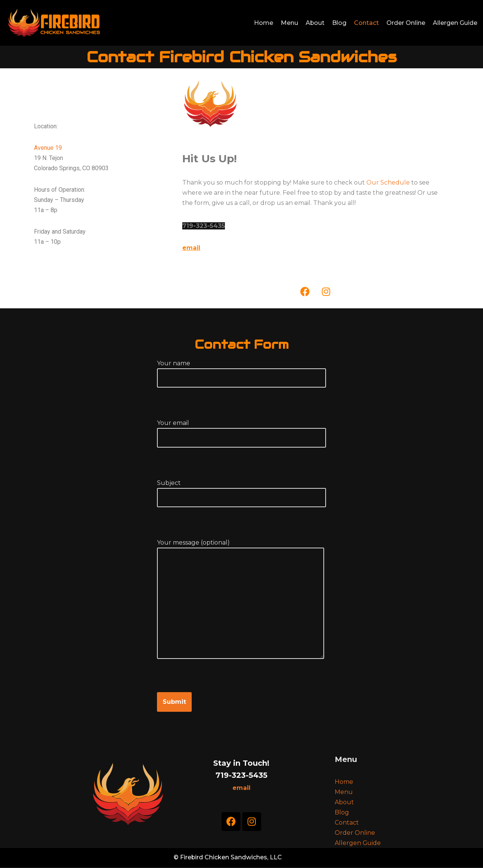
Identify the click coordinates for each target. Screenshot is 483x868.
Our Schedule (388, 182)
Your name (241, 371)
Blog (339, 23)
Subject (241, 491)
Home (263, 23)
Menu (289, 23)
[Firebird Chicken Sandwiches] (54, 23)
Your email (241, 431)
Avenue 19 (48, 148)
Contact (366, 23)
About (315, 23)
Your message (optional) (241, 608)
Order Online (406, 23)
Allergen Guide (455, 23)
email (191, 248)
